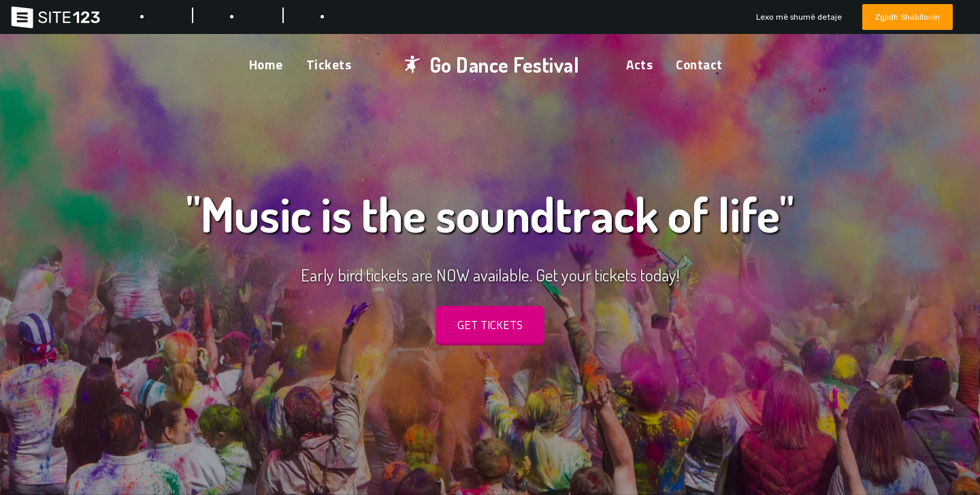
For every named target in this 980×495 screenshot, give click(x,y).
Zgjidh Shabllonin (904, 17)
